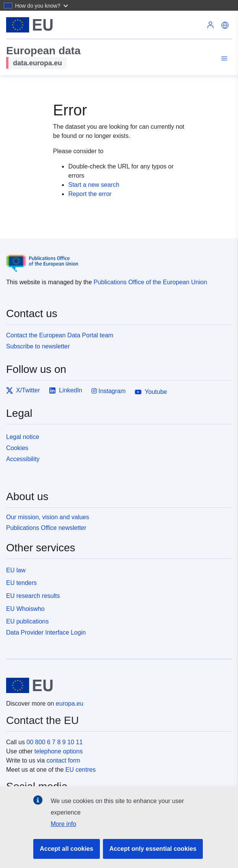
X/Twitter (23, 390)
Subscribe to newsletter (38, 346)
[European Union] (116, 685)
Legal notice (23, 437)
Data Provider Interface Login (46, 632)
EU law (16, 570)
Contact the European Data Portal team (60, 335)
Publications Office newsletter (46, 528)
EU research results (33, 596)
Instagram (109, 391)
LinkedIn (66, 390)
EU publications (27, 621)
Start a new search (94, 185)
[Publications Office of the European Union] (116, 257)
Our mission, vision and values (48, 517)
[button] (42, 5)
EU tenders (21, 583)
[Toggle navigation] (223, 59)
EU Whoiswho (25, 609)
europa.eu (70, 704)
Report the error (90, 194)
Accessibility (23, 459)
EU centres (81, 770)
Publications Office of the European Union (151, 282)
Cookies (17, 448)
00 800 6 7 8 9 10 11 (55, 742)
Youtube (151, 392)
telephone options (59, 751)
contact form (64, 760)
